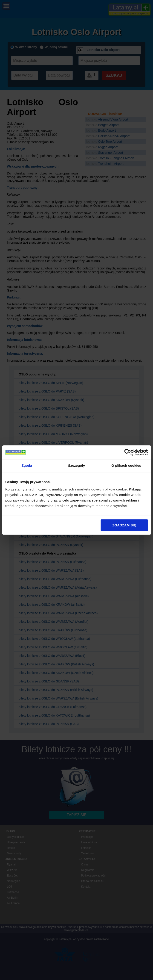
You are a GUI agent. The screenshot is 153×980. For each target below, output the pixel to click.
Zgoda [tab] (27, 465)
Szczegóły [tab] (76, 465)
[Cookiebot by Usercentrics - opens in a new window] (128, 452)
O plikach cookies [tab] (126, 465)
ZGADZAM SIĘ (124, 525)
